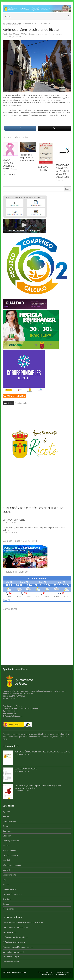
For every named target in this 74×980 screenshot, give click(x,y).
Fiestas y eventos (9, 850)
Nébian (6, 884)
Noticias (8, 403)
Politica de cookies (63, 972)
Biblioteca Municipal (11, 957)
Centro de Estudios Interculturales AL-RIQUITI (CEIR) (23, 923)
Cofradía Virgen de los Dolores (15, 937)
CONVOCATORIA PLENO (14, 520)
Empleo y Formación (11, 841)
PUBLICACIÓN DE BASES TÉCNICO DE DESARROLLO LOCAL (42, 752)
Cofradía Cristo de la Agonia (14, 942)
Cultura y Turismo (14, 396)
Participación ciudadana (12, 894)
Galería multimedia (10, 855)
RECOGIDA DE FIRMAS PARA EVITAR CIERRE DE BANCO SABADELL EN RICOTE (63, 172)
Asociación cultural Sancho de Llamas (18, 947)
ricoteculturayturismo (37, 34)
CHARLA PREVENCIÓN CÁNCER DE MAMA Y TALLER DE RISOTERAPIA (10, 167)
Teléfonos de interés (11, 962)
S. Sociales (7, 899)
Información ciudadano (12, 865)
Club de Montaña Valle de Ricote (16, 928)
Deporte (6, 826)
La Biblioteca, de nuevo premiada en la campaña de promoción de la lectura (34, 529)
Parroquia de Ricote (11, 932)
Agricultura (7, 811)
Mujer (5, 880)
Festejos (6, 846)
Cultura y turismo (15, 23)
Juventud (6, 870)
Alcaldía (6, 816)
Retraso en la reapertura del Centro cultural (27, 158)
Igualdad (6, 860)
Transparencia (9, 909)
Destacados (8, 37)
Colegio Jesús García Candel (14, 952)
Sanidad (6, 904)
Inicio (5, 23)
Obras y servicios (10, 889)
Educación (17, 37)
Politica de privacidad (46, 972)
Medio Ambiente (9, 875)
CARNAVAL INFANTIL (43, 168)
